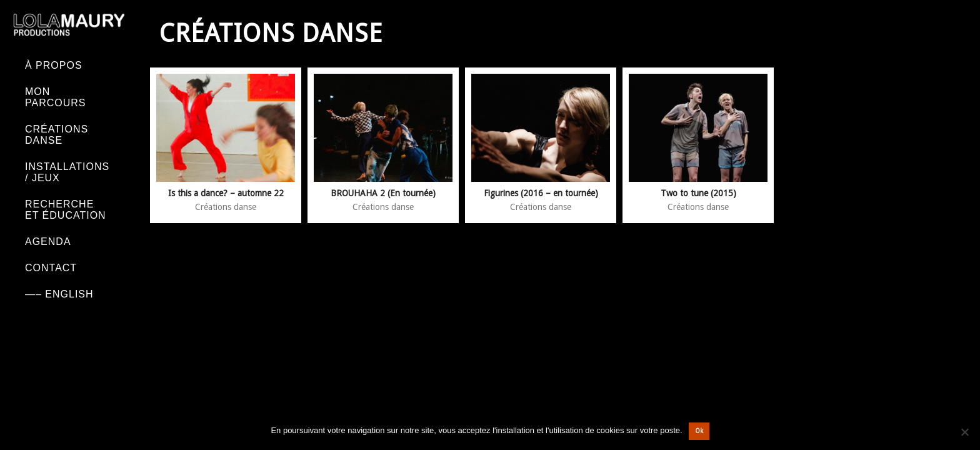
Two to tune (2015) (698, 193)
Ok (699, 431)
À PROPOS (54, 65)
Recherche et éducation (66, 210)
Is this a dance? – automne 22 (226, 193)
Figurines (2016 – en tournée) (541, 193)
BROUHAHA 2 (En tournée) (383, 193)
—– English (59, 294)
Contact (51, 268)
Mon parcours (56, 97)
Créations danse (57, 135)
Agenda (48, 242)
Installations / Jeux (67, 172)
